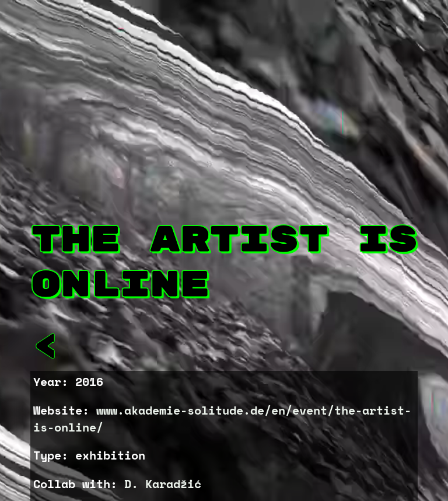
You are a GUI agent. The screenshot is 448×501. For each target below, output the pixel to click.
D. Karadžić (163, 484)
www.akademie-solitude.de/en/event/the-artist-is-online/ (222, 419)
